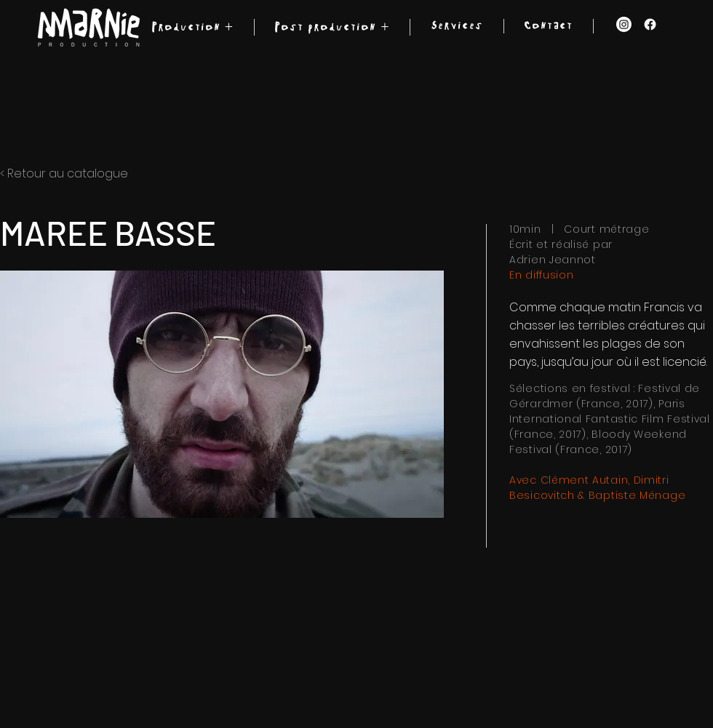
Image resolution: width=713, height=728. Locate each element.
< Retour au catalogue (64, 173)
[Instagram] (624, 24)
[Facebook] (650, 24)
